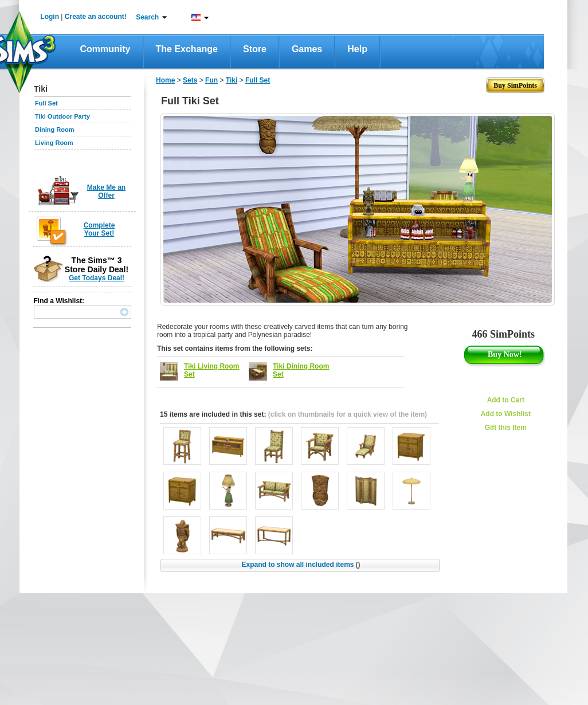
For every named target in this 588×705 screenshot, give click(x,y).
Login (50, 17)
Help (357, 49)
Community (105, 49)
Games (307, 49)
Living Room (54, 143)
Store (255, 49)
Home (165, 80)
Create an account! (96, 17)
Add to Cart (506, 400)
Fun (211, 80)
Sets (190, 80)
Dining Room (54, 130)
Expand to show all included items (301, 565)
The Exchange (187, 49)
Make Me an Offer (106, 191)
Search (147, 17)
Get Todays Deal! (97, 278)
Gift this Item (506, 428)
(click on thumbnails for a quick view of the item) (348, 414)
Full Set (46, 103)
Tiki (232, 80)
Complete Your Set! (99, 229)
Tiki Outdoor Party (62, 116)
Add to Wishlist (506, 414)
